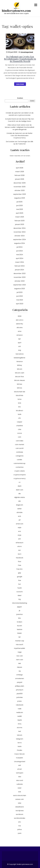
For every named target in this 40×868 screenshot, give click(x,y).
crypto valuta (20, 471)
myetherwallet (20, 648)
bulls (20, 414)
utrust (20, 769)
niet (20, 663)
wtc (20, 822)
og (20, 671)
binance (20, 361)
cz (20, 482)
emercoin (20, 524)
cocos (20, 433)
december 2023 (20, 273)
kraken (20, 622)
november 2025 (20, 187)
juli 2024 (20, 247)
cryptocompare (20, 475)
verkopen (20, 773)
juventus (20, 614)
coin (20, 437)
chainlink (20, 426)
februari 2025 (20, 221)
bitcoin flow (20, 377)
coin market (20, 445)
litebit (20, 633)
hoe (20, 580)
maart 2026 (20, 172)
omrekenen (20, 679)
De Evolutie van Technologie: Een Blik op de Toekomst (20, 143)
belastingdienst (20, 358)
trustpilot (20, 758)
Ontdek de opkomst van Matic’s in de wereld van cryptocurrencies (20, 114)
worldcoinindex (20, 818)
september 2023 (20, 285)
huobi (20, 588)
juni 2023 (20, 296)
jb (20, 611)
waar (20, 788)
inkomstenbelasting (20, 603)
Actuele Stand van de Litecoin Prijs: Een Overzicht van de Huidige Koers (20, 120)
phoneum (20, 690)
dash (20, 486)
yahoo (20, 829)
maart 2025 (20, 217)
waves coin (20, 799)
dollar (20, 509)
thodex (20, 750)
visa (20, 777)
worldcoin (20, 814)
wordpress (20, 811)
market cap (20, 641)
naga (20, 652)
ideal (20, 595)
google (20, 577)
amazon (20, 335)
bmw (20, 399)
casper (20, 422)
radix (20, 709)
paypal (20, 682)
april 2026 (20, 168)
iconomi (20, 592)
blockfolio (20, 395)
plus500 (20, 694)
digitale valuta (20, 497)
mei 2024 (20, 255)
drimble (20, 512)
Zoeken (20, 98)
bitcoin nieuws (20, 380)
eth (20, 539)
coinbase (20, 452)
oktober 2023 (20, 281)
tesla (20, 746)
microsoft (20, 645)
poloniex (20, 697)
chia (20, 429)
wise (20, 803)
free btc (20, 569)
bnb (20, 403)
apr (20, 339)
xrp (20, 826)
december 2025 (20, 183)
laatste (20, 629)
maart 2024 (20, 262)
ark (20, 346)
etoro (20, 546)
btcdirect (20, 411)
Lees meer (20, 84)
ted (20, 731)
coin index (20, 441)
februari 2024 (20, 266)
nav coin (20, 656)
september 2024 (20, 240)
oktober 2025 (20, 190)
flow (20, 562)
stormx (20, 728)
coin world (20, 448)
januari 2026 (20, 179)
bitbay (20, 365)
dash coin (20, 490)
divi (20, 501)
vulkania (20, 784)
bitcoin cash (20, 373)
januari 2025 (20, 224)
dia (20, 494)
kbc (20, 618)
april (20, 343)
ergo (20, 535)
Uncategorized (27, 52)
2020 (20, 316)
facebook (20, 558)
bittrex (20, 388)
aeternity (20, 324)
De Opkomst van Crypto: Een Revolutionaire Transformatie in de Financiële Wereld (20, 59)
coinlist (20, 460)
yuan (20, 833)
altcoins (20, 328)
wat (20, 792)
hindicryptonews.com (16, 11)
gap (20, 573)
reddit (20, 716)
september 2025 (20, 194)
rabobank (20, 705)
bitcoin (20, 369)
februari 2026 (20, 175)
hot (20, 584)
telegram (20, 739)
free (20, 565)
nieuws (20, 667)
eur (20, 550)
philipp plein (20, 686)
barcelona (20, 354)
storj (20, 724)
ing (20, 599)
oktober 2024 (20, 236)
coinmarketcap (20, 463)
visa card (20, 780)
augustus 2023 (20, 289)
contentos (20, 467)
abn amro (20, 320)
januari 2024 (20, 270)
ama (20, 331)
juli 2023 (20, 292)
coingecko (20, 456)
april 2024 (20, 258)
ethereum (20, 543)
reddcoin (20, 712)
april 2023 (20, 304)
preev (20, 701)
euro (20, 554)
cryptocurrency (20, 478)
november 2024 (20, 232)
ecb (20, 516)
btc (20, 407)
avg (20, 350)
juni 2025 (20, 206)
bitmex (20, 384)
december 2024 (20, 228)
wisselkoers (20, 807)
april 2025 (20, 213)
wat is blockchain (20, 795)
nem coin (20, 660)
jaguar (20, 607)
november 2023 (20, 277)
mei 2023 (20, 300)
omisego (20, 675)
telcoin (20, 735)
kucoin (20, 626)
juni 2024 (20, 251)
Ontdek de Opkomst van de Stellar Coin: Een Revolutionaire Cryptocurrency (20, 136)
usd (20, 765)
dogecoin (20, 505)
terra (20, 743)
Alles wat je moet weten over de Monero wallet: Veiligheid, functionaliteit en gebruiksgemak (20, 127)
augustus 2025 (20, 198)
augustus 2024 (20, 243)
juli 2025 (20, 202)
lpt (20, 637)
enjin (20, 528)
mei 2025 (20, 209)
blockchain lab (20, 392)
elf (20, 520)
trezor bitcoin (20, 754)
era (20, 531)
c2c (20, 418)
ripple (20, 720)
